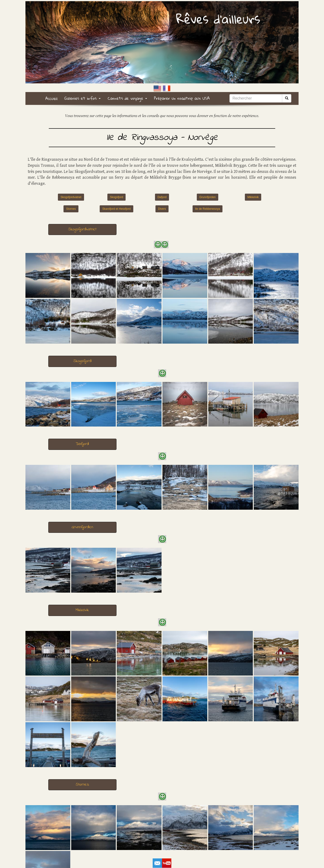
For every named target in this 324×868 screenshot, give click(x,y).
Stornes (71, 209)
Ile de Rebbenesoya (208, 209)
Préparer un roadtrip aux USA (182, 98)
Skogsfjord (117, 197)
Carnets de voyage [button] (127, 98)
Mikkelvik (253, 197)
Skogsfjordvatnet (71, 197)
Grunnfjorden (208, 197)
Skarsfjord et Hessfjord (116, 209)
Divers (162, 209)
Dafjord (162, 197)
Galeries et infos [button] (83, 98)
